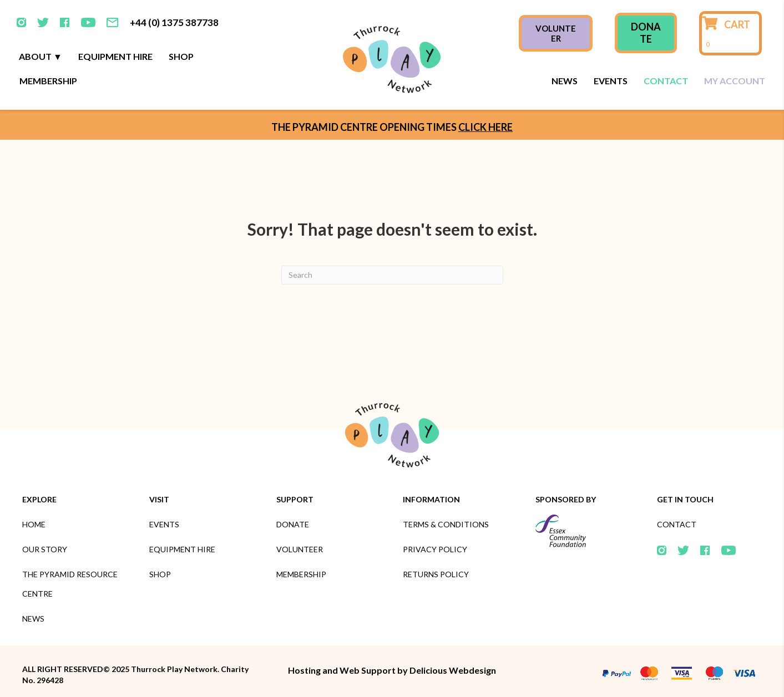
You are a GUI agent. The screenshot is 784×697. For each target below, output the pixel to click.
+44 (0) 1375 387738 (174, 22)
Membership (48, 81)
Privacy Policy (435, 549)
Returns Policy (436, 574)
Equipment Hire (115, 56)
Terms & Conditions (446, 524)
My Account (735, 81)
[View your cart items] (730, 33)
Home (34, 524)
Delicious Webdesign (453, 670)
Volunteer (300, 549)
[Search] (392, 275)
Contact (666, 81)
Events (611, 81)
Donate (293, 524)
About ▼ (41, 56)
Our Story (45, 549)
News (565, 81)
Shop (181, 56)
